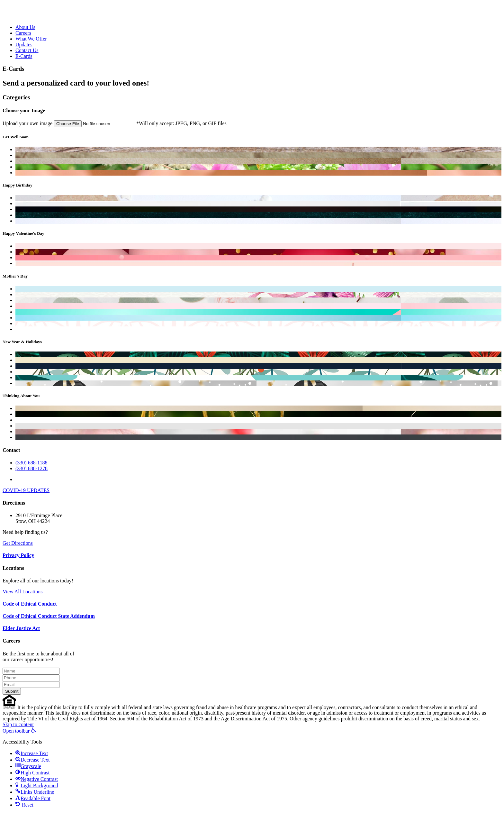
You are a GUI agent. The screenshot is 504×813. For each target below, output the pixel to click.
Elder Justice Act (21, 628)
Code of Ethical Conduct (30, 604)
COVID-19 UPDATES (26, 490)
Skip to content (18, 724)
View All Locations (22, 592)
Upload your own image (69, 123)
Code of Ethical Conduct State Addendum (49, 616)
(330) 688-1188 (31, 463)
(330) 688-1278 (32, 468)
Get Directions (18, 543)
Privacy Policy (18, 555)
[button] (19, 731)
